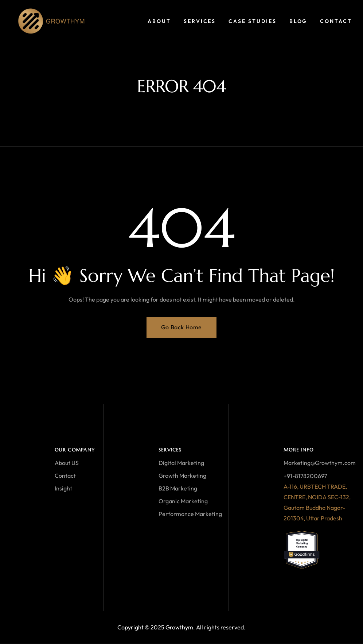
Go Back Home (181, 327)
